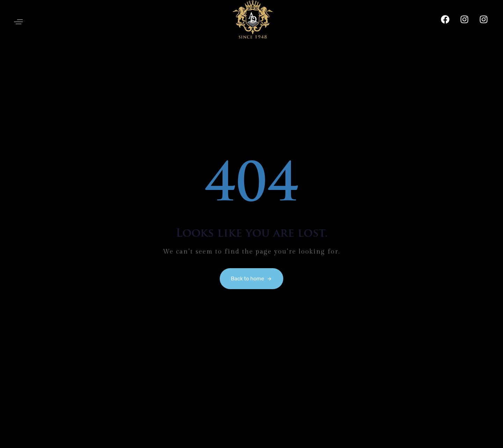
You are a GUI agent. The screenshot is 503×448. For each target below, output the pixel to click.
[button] (18, 22)
